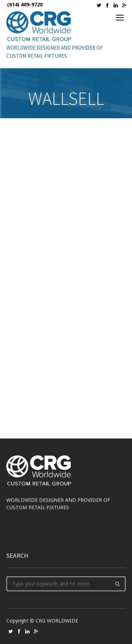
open (120, 18)
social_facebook (107, 5)
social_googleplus (124, 5)
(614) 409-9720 (25, 4)
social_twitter (99, 5)
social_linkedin (116, 5)
